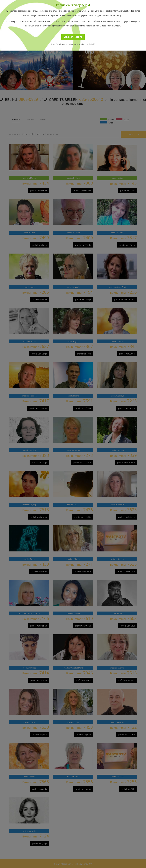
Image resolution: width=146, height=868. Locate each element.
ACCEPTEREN (73, 37)
